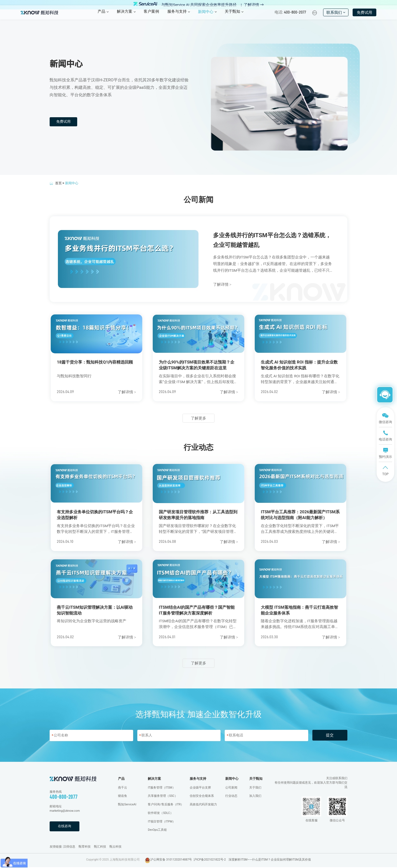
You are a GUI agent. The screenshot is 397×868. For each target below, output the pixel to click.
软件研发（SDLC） (160, 814)
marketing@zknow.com (65, 812)
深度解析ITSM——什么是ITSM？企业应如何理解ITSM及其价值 (270, 860)
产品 (121, 779)
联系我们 (336, 17)
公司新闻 (231, 788)
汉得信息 (69, 847)
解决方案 (154, 779)
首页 (58, 183)
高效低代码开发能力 (203, 805)
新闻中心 (232, 779)
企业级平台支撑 (200, 788)
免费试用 (364, 17)
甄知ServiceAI (127, 805)
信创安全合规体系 (202, 797)
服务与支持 (198, 779)
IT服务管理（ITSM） (161, 788)
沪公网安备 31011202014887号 (171, 860)
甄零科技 (85, 847)
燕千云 (123, 788)
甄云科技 (116, 847)
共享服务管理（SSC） (163, 797)
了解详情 (254, 5)
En (315, 17)
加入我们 (255, 797)
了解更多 (198, 418)
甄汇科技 (100, 847)
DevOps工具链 (157, 831)
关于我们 (255, 788)
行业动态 (231, 797)
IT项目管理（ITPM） (162, 822)
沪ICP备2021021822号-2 (210, 860)
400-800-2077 (64, 798)
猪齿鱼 (123, 797)
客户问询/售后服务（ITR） (166, 805)
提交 (330, 736)
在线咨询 (65, 827)
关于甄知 (256, 779)
